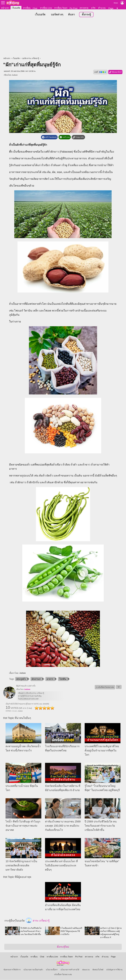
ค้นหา (71, 15)
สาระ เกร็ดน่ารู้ (38, 921)
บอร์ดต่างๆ (57, 15)
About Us (86, 970)
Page (111, 8)
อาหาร (50, 679)
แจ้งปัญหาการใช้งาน (114, 970)
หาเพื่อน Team (61, 8)
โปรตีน (63, 679)
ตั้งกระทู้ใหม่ (63, 947)
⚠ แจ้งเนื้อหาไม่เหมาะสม (105, 687)
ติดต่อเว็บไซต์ (98, 970)
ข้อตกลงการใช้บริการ (12, 970)
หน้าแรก (5, 8)
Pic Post (74, 8)
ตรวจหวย (84, 8)
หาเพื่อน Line (46, 8)
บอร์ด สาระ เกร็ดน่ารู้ (31, 58)
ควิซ (93, 8)
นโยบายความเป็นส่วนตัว (33, 970)
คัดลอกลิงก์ (115, 72)
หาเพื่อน (27, 8)
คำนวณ (102, 8)
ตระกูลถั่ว (21, 679)
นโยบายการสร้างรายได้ (70, 970)
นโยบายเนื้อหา (52, 970)
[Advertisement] (63, 38)
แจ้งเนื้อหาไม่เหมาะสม (63, 975)
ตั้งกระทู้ (86, 15)
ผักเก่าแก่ (36, 679)
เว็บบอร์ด (16, 8)
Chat (35, 8)
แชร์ (100, 72)
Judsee (15, 75)
